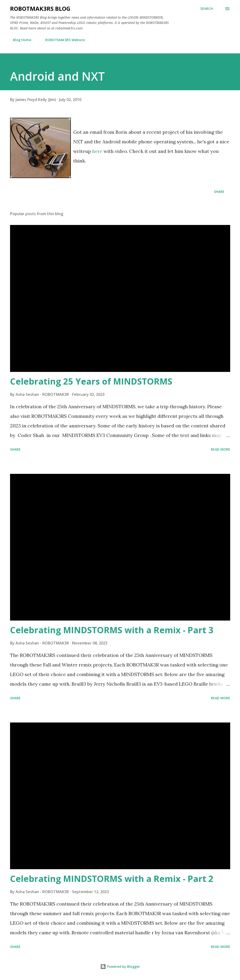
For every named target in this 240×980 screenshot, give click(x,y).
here (98, 151)
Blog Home (19, 40)
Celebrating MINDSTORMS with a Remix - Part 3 (112, 630)
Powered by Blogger (120, 966)
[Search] (207, 9)
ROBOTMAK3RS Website (62, 40)
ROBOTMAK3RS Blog (40, 8)
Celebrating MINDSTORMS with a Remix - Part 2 (112, 879)
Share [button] (219, 192)
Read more (220, 449)
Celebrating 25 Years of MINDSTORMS (91, 381)
